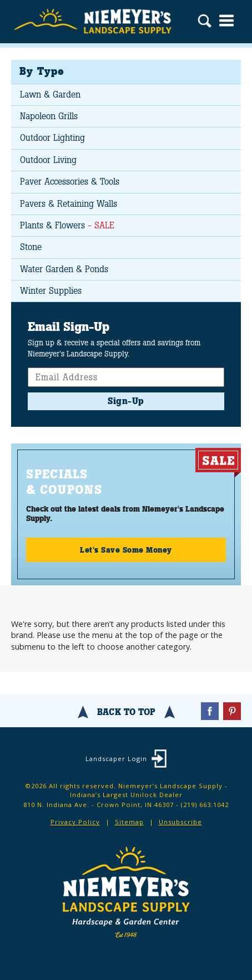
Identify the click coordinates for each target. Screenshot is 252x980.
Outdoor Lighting (52, 138)
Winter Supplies (51, 291)
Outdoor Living (48, 160)
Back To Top (126, 712)
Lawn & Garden (50, 95)
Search (205, 22)
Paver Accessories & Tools (70, 182)
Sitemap (129, 822)
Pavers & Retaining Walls (69, 204)
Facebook (210, 711)
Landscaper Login (116, 759)
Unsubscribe (180, 822)
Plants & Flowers (67, 225)
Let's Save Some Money (126, 550)
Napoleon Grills (49, 116)
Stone (31, 247)
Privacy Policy (75, 822)
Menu (226, 21)
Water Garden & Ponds (64, 269)
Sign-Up (126, 401)
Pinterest (232, 711)
